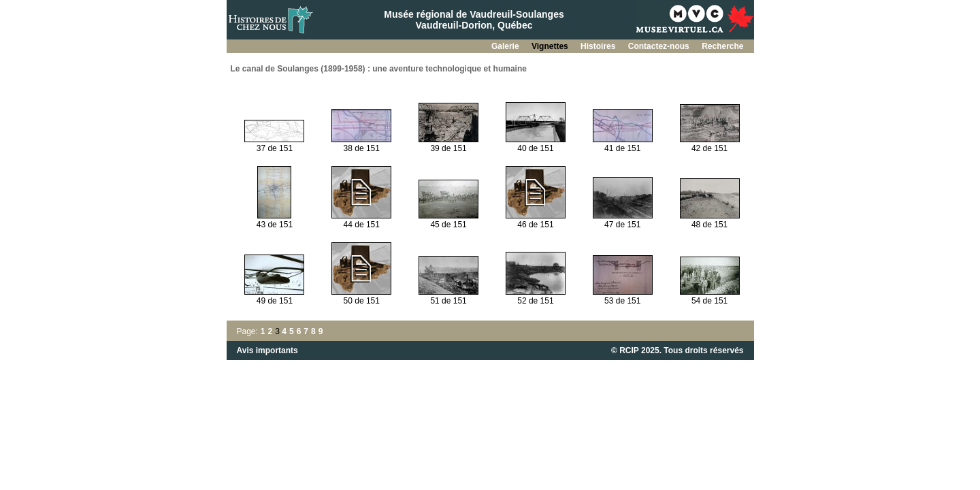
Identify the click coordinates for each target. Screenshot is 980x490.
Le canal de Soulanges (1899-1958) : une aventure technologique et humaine (379, 69)
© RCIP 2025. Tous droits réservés (677, 350)
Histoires (599, 46)
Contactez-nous (660, 46)
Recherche (722, 46)
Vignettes (551, 46)
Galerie (506, 46)
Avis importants (267, 350)
